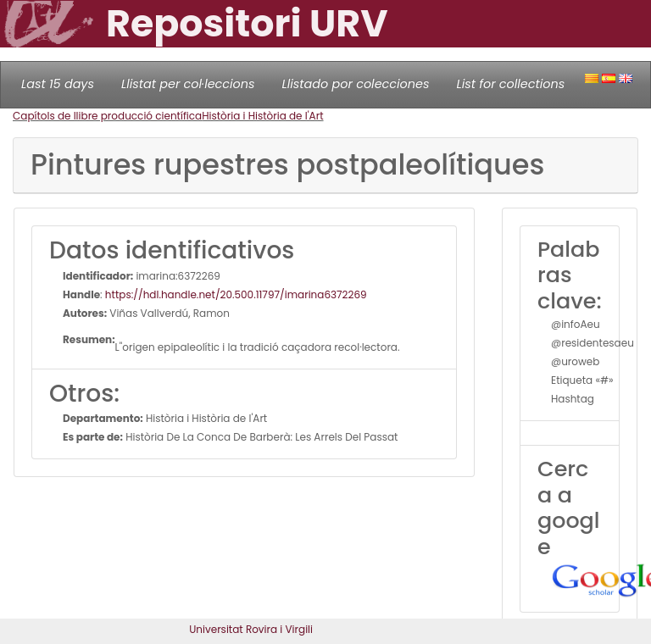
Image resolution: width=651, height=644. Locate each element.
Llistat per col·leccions (188, 84)
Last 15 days (58, 84)
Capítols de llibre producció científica (107, 116)
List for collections (510, 84)
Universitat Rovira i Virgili (251, 629)
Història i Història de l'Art (262, 116)
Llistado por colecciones (356, 84)
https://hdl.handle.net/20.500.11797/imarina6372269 (236, 294)
